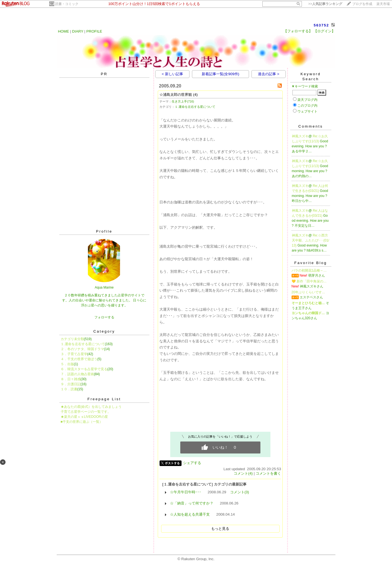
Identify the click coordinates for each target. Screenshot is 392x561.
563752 (321, 25)
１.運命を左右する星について (83, 344)
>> (325, 4)
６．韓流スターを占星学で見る (84, 369)
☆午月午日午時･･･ (186, 492)
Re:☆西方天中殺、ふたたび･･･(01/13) (311, 240)
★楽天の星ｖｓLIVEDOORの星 (84, 417)
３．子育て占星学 (74, 354)
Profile (104, 231)
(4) (195, 95)
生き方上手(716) (183, 101)
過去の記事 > (269, 74)
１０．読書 (69, 389)
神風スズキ (300, 136)
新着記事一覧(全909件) (220, 74)
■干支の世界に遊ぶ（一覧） (82, 422)
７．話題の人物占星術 (77, 374)
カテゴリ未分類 (72, 339)
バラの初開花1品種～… (309, 270)
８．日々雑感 (71, 379)
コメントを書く (268, 473)
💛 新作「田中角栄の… (309, 281)
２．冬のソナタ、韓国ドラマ (82, 349)
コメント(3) (240, 492)
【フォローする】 (298, 31)
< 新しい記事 (172, 74)
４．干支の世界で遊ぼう (79, 359)
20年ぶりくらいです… (308, 292)
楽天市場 (383, 4)
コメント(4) (243, 473)
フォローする (104, 317)
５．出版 (67, 364)
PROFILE (94, 31)
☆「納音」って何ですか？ (192, 503)
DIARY (78, 31)
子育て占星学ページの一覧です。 (86, 412)
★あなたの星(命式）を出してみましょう (91, 407)
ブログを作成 (362, 4)
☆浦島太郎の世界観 (176, 95)
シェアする (192, 463)
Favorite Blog (311, 263)
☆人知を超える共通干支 (190, 514)
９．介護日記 (71, 384)
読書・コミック (67, 4)
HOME (63, 31)
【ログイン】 (324, 31)
